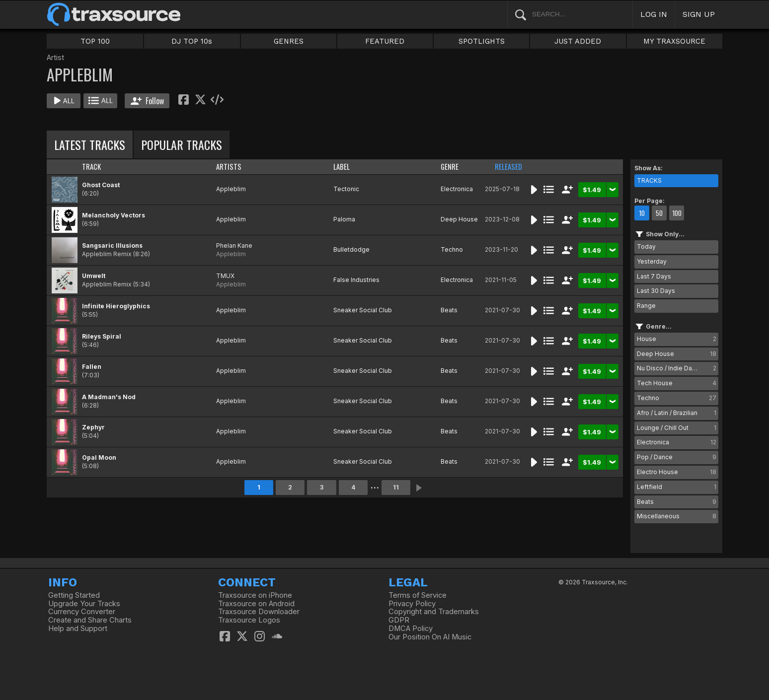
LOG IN (654, 14)
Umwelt (94, 276)
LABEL (342, 167)
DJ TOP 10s (192, 41)
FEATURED (385, 41)
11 (396, 487)
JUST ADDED (578, 41)
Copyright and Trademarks (434, 612)
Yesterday (652, 261)
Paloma (344, 219)
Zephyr (93, 427)
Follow (147, 101)
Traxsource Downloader (259, 612)
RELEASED (508, 167)
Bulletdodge (351, 249)
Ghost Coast (101, 185)
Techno (452, 249)
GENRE (450, 167)
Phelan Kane (234, 245)
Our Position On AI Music (430, 637)
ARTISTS (229, 167)
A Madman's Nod (109, 397)
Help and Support (78, 629)
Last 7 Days (654, 276)
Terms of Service (418, 595)
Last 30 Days (656, 291)
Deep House (459, 219)
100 (677, 213)
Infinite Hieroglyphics (116, 306)
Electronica (457, 189)
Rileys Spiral (102, 336)
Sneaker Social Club (363, 310)
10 (642, 213)
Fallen (92, 367)
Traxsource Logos (249, 620)
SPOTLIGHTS (482, 41)
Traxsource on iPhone (255, 595)
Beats (449, 310)
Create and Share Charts (90, 620)
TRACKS (649, 180)
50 (659, 213)
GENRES (289, 41)
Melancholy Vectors (114, 215)
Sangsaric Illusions (112, 245)
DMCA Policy (411, 629)
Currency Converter (82, 612)
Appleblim (231, 189)
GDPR (399, 620)
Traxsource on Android (256, 604)
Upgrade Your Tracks (84, 604)
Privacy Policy (412, 604)
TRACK (91, 167)
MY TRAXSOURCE (674, 41)
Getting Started (74, 595)
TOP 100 (95, 41)
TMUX (225, 276)
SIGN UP (699, 14)
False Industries (356, 280)
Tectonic (346, 189)
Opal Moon (99, 457)
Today (646, 246)
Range (646, 306)
